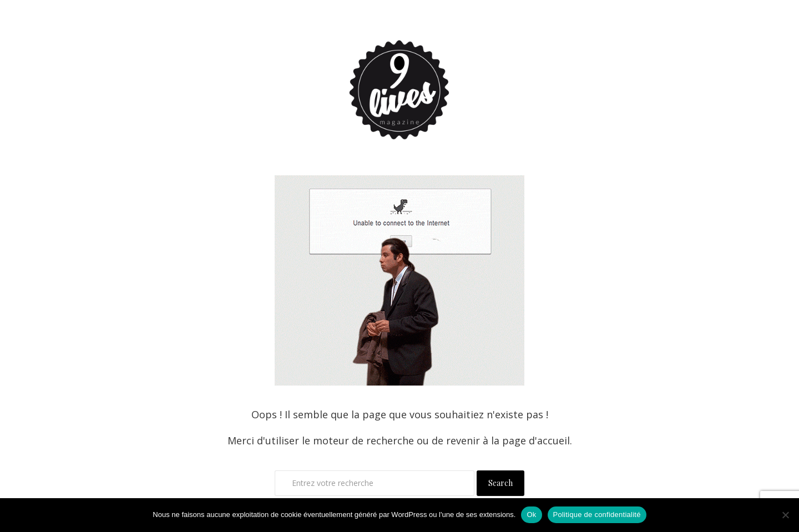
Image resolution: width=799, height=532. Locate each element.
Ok (531, 515)
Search (500, 483)
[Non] (785, 515)
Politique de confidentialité (597, 515)
